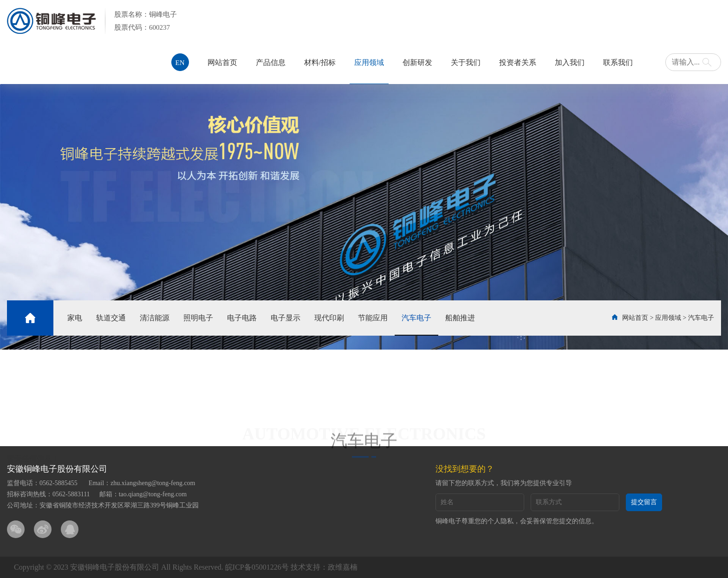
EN (180, 63)
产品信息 (271, 62)
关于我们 (466, 62)
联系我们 (618, 62)
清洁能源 (155, 318)
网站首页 (222, 62)
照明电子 (198, 318)
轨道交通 (111, 318)
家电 (75, 318)
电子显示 (286, 318)
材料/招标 (320, 62)
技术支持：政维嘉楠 (324, 567)
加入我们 (570, 62)
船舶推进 (460, 318)
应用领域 (369, 62)
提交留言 (644, 502)
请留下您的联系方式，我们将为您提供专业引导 (504, 483)
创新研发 (417, 62)
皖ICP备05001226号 (257, 567)
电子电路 (242, 318)
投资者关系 (518, 62)
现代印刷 (329, 318)
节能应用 (373, 318)
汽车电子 (416, 318)
